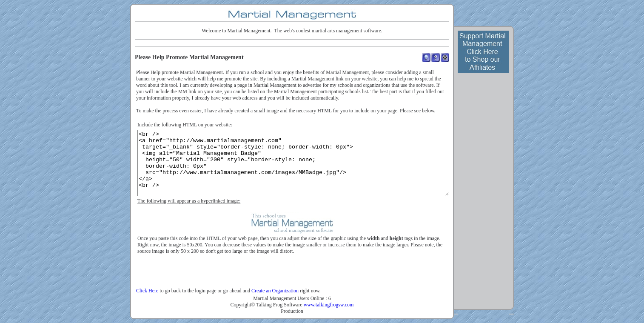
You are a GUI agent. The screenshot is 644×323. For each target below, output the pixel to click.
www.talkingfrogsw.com (329, 305)
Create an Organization (275, 291)
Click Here (147, 291)
